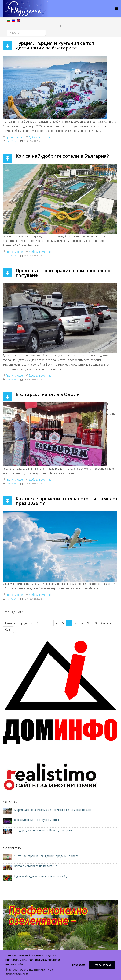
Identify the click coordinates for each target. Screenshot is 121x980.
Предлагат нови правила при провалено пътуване (63, 273)
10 (95, 623)
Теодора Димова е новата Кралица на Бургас (44, 830)
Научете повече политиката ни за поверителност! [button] (30, 972)
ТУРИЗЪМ (12, 141)
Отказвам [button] (79, 965)
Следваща (108, 623)
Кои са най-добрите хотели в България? (62, 156)
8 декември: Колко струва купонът (37, 820)
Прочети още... (15, 137)
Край (8, 630)
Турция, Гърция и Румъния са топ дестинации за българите (55, 45)
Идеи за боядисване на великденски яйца (41, 876)
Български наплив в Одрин (48, 394)
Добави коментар (40, 137)
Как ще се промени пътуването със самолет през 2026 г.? (67, 501)
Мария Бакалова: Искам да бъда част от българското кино (53, 810)
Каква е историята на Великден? (35, 866)
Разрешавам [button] (102, 965)
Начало (10, 623)
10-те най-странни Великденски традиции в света (46, 856)
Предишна (26, 623)
